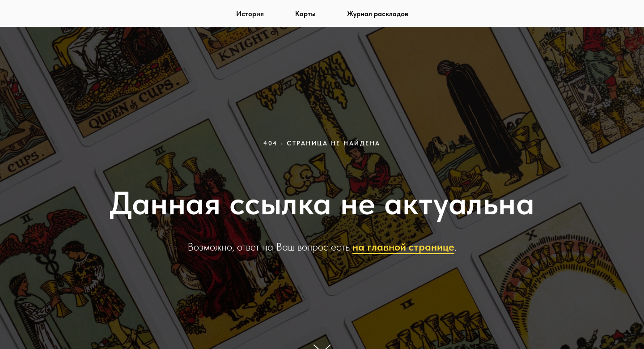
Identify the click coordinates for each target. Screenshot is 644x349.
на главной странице (403, 247)
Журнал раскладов (378, 14)
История (250, 14)
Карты (305, 14)
